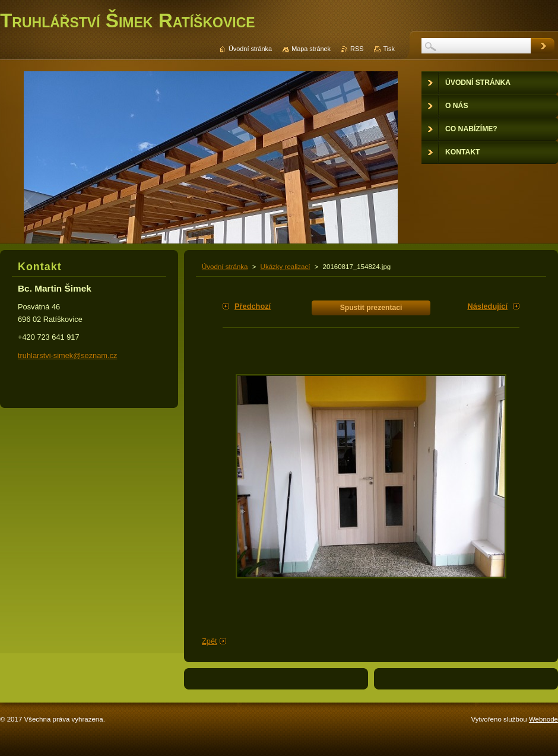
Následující (487, 306)
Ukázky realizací (286, 267)
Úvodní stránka (225, 267)
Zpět (210, 641)
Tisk (389, 49)
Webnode (543, 719)
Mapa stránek (311, 49)
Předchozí (253, 306)
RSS (357, 49)
